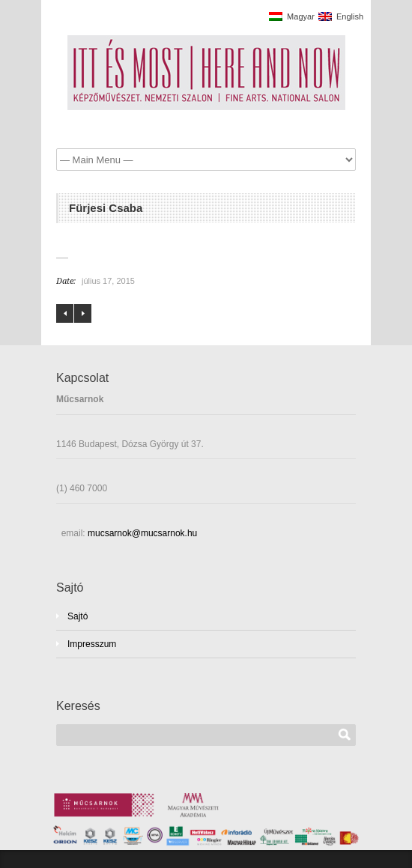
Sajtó (78, 616)
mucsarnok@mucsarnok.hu (142, 533)
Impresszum (92, 644)
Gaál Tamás (83, 313)
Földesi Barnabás (65, 313)
